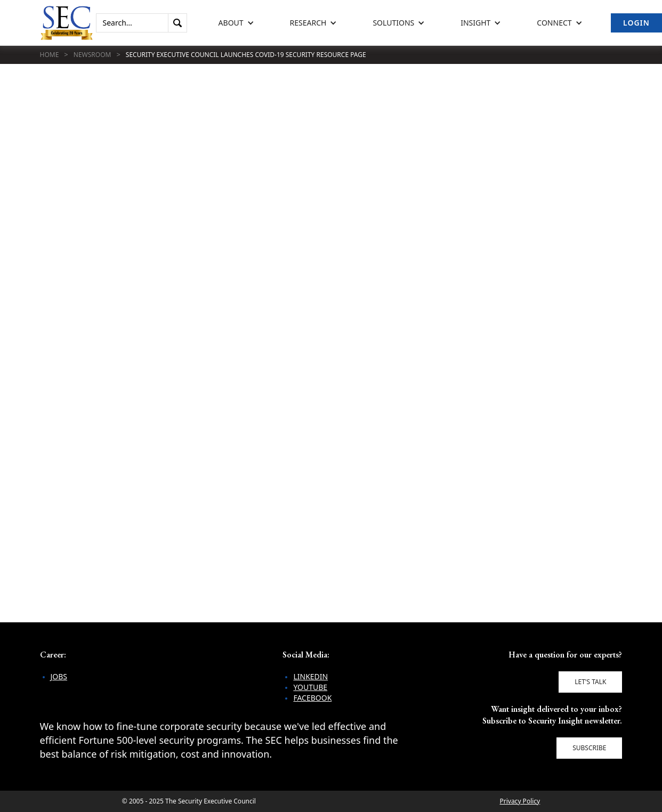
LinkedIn (310, 676)
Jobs (59, 676)
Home (50, 55)
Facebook (312, 698)
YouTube (310, 687)
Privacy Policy (520, 801)
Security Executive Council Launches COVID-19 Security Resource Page (246, 55)
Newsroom (92, 55)
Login (636, 23)
